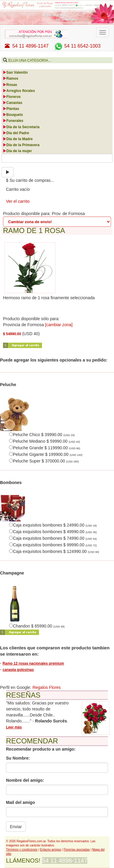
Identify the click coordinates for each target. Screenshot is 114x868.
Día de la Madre (18, 139)
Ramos (10, 78)
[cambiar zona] (59, 325)
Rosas (10, 85)
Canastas (12, 103)
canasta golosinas (18, 670)
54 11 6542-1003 (76, 46)
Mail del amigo (20, 802)
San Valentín (15, 72)
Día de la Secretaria (21, 127)
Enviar (16, 827)
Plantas (11, 109)
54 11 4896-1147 (27, 46)
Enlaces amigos (51, 850)
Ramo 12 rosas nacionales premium (33, 663)
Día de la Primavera (21, 145)
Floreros (12, 97)
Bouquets (13, 115)
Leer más (14, 727)
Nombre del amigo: (25, 780)
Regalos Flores (46, 687)
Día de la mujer (17, 151)
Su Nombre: (18, 758)
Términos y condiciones (22, 850)
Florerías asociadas (77, 850)
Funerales (13, 121)
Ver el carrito (18, 201)
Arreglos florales (19, 91)
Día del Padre (16, 133)
